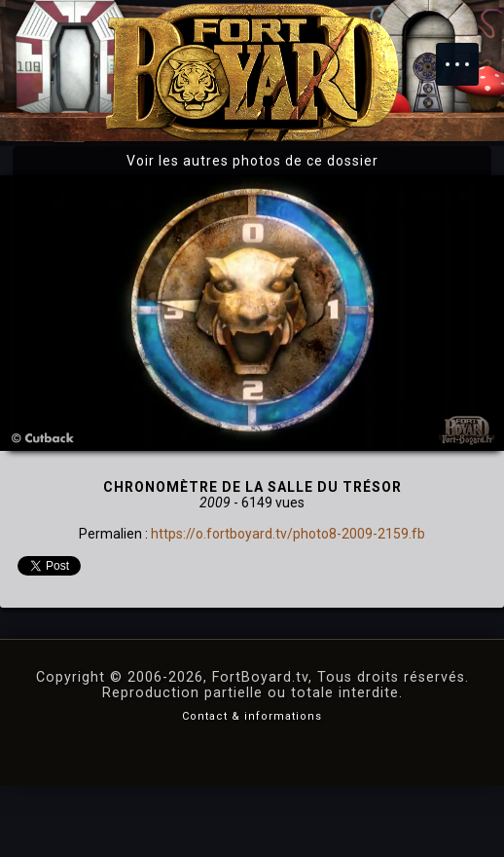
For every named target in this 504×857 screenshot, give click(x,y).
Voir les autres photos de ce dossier (252, 161)
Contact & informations (252, 716)
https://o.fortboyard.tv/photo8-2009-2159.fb (288, 534)
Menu (467, 55)
